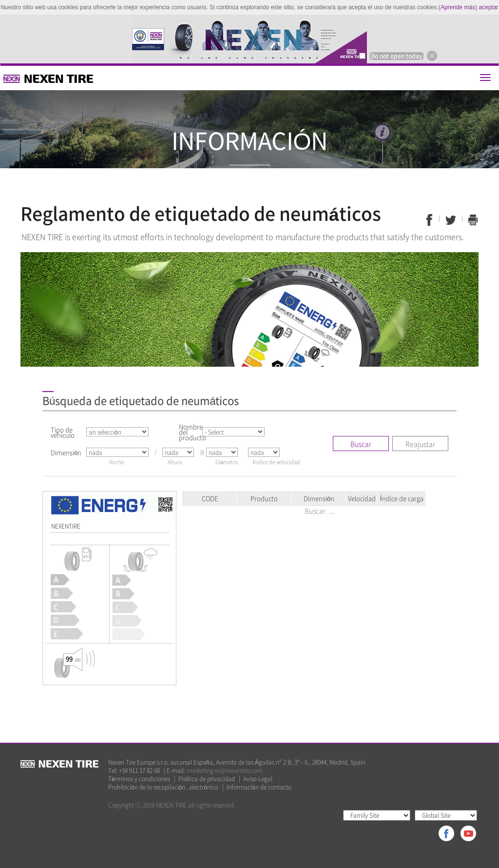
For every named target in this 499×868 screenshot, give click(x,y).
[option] (249, 39)
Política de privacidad (207, 779)
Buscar (361, 444)
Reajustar (420, 444)
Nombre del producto (190, 432)
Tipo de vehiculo (63, 432)
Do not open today (397, 56)
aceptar (489, 7)
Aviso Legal (258, 779)
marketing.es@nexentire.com (225, 770)
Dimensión (66, 452)
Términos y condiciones (139, 779)
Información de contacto (259, 787)
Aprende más (458, 7)
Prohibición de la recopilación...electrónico (163, 787)
